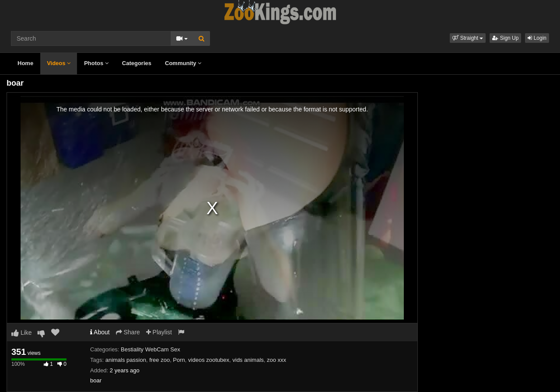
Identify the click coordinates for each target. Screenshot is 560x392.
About (100, 332)
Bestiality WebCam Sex (150, 349)
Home (25, 63)
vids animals (248, 360)
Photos (96, 63)
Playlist (159, 332)
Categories (137, 63)
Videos (59, 63)
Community (183, 63)
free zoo (159, 360)
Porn (179, 360)
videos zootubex (209, 360)
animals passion (126, 360)
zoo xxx (276, 360)
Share (128, 332)
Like (22, 333)
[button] (468, 38)
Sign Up (505, 38)
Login (537, 38)
